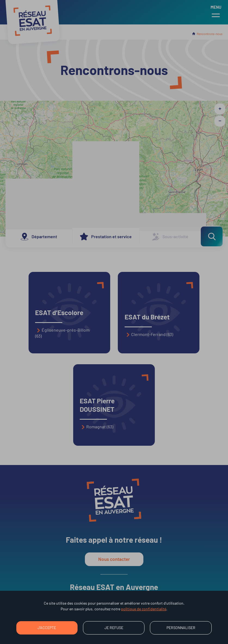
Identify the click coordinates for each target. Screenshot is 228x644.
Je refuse (114, 628)
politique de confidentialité (144, 609)
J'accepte (47, 628)
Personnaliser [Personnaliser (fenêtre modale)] (181, 628)
